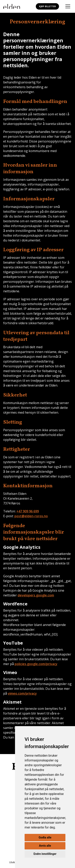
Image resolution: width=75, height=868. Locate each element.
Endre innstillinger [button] (45, 854)
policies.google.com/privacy (36, 664)
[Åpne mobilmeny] (68, 6)
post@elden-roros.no (31, 516)
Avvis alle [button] (45, 846)
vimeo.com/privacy (22, 693)
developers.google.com (36, 595)
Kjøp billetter (47, 6)
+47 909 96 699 (28, 511)
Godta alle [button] (45, 837)
